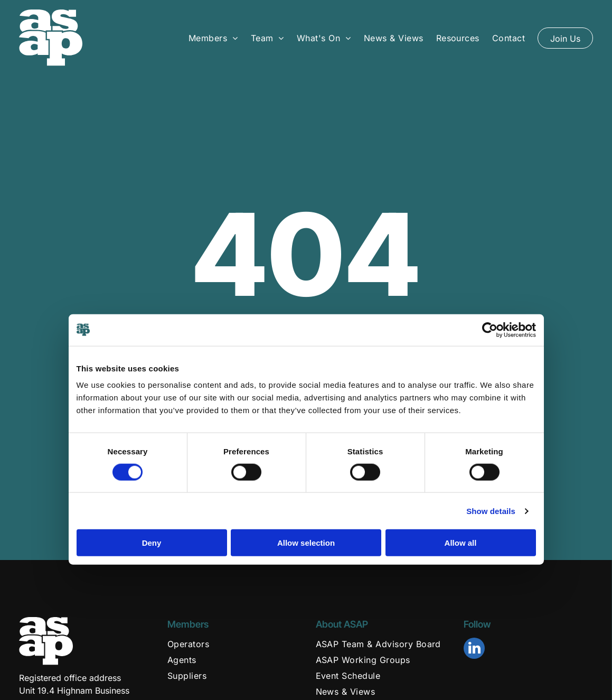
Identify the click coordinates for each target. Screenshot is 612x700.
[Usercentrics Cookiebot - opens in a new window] (490, 330)
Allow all (461, 543)
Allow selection (306, 543)
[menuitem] (213, 38)
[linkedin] (474, 650)
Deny (152, 543)
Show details (491, 511)
